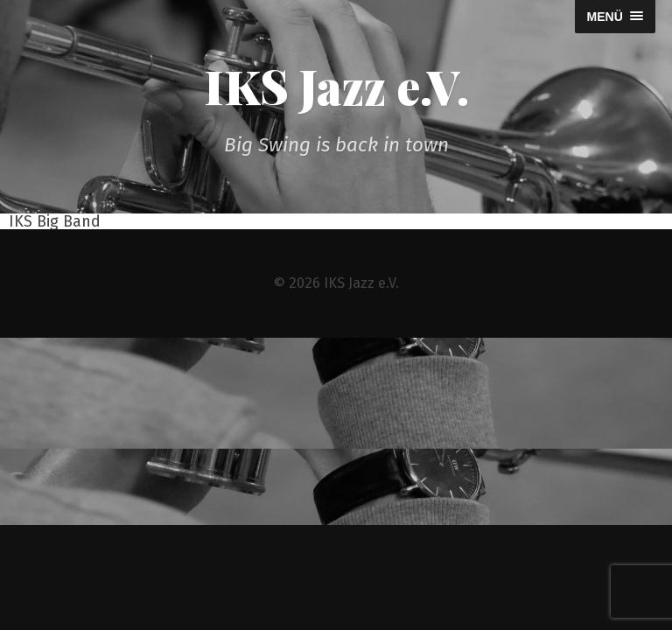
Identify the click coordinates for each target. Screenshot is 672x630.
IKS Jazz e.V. (336, 86)
